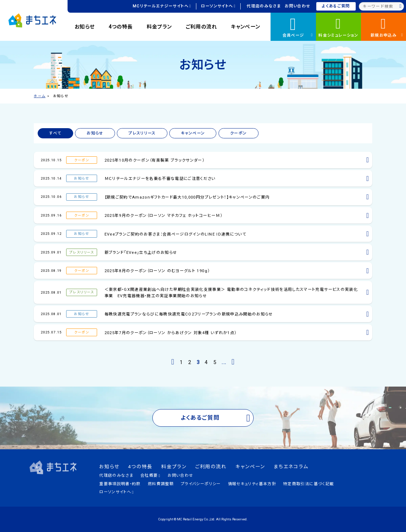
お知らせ (85, 27)
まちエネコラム (291, 467)
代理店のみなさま (264, 6)
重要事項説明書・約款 (120, 484)
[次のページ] (233, 362)
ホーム (40, 96)
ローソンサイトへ (218, 6)
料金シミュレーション (338, 27)
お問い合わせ (297, 6)
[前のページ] (173, 362)
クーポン (238, 133)
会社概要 (150, 475)
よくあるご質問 (336, 6)
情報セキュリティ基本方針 (252, 484)
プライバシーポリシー (201, 484)
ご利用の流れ (201, 27)
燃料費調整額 (161, 484)
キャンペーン (245, 27)
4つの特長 (121, 27)
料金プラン (159, 27)
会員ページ (298, 26)
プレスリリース (142, 133)
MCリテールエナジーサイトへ (162, 6)
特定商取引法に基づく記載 (309, 484)
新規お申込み (387, 27)
